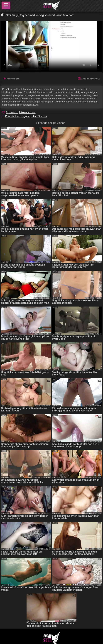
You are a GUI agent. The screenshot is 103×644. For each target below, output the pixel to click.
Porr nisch (12, 112)
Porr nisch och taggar (18, 116)
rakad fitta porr (39, 116)
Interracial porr (27, 112)
